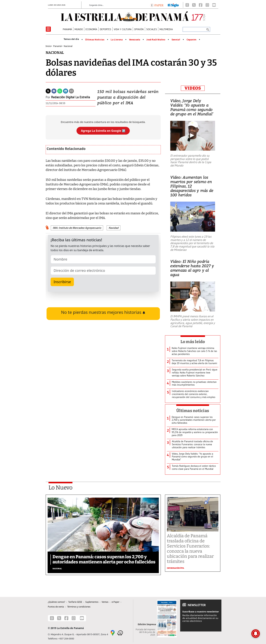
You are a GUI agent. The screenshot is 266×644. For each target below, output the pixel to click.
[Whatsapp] (60, 91)
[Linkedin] (66, 91)
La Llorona (117, 40)
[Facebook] (201, 5)
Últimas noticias (193, 411)
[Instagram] (207, 5)
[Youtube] (214, 5)
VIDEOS (193, 88)
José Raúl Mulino (156, 40)
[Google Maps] (113, 633)
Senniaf (176, 40)
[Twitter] (48, 91)
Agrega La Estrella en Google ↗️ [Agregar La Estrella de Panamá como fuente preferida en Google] (103, 131)
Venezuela (135, 40)
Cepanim (191, 40)
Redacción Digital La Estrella (71, 97)
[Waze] (120, 633)
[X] (194, 5)
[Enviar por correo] (71, 91)
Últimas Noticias (95, 40)
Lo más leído (193, 342)
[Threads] (187, 5)
